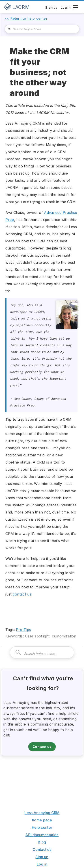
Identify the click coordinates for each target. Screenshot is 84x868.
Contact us (42, 747)
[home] (17, 7)
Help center (42, 827)
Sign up (42, 857)
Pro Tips (23, 630)
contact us (22, 594)
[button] (75, 7)
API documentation (42, 835)
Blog (42, 842)
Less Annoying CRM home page (42, 816)
